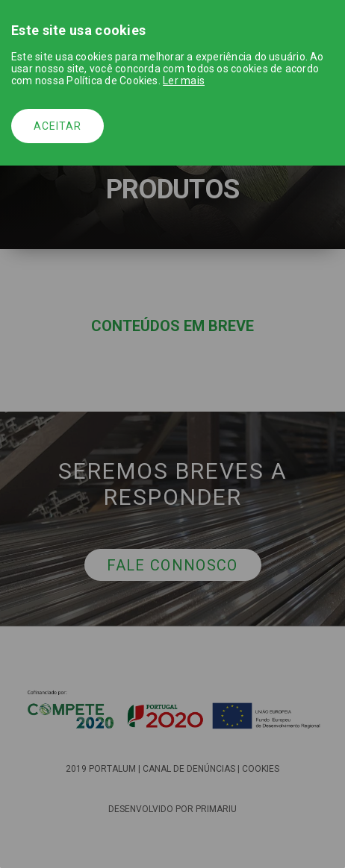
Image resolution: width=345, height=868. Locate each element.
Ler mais (184, 81)
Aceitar (57, 126)
